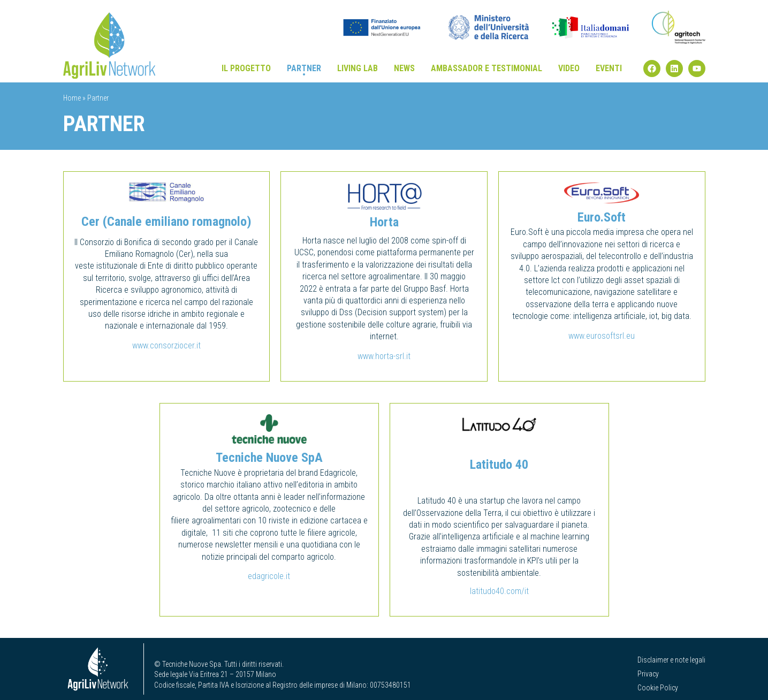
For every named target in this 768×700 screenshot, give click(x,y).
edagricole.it (269, 576)
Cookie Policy (658, 688)
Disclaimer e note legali (671, 660)
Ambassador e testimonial (486, 68)
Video (569, 68)
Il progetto (246, 68)
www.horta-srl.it (384, 356)
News (404, 68)
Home (72, 98)
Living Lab (358, 68)
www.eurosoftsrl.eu (602, 336)
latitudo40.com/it (499, 591)
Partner (304, 68)
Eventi (609, 68)
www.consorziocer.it (166, 345)
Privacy (648, 674)
